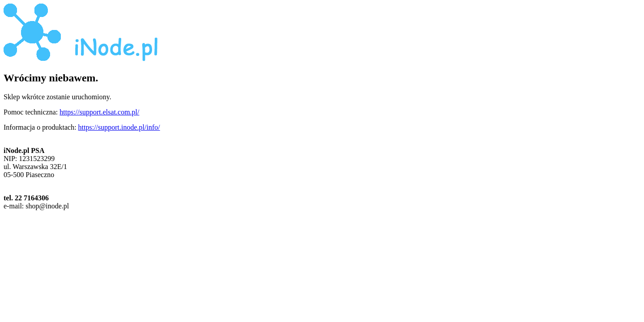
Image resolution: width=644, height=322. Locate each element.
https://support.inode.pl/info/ (119, 127)
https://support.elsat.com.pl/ (99, 112)
